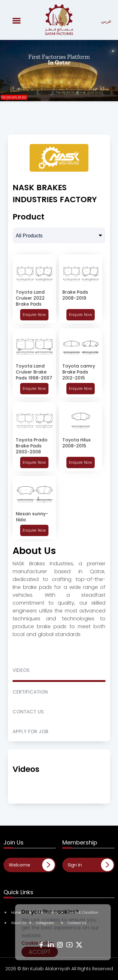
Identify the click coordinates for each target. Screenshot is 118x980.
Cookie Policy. (38, 943)
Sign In (75, 865)
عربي (106, 21)
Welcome (20, 865)
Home (13, 912)
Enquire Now (34, 315)
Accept (40, 952)
